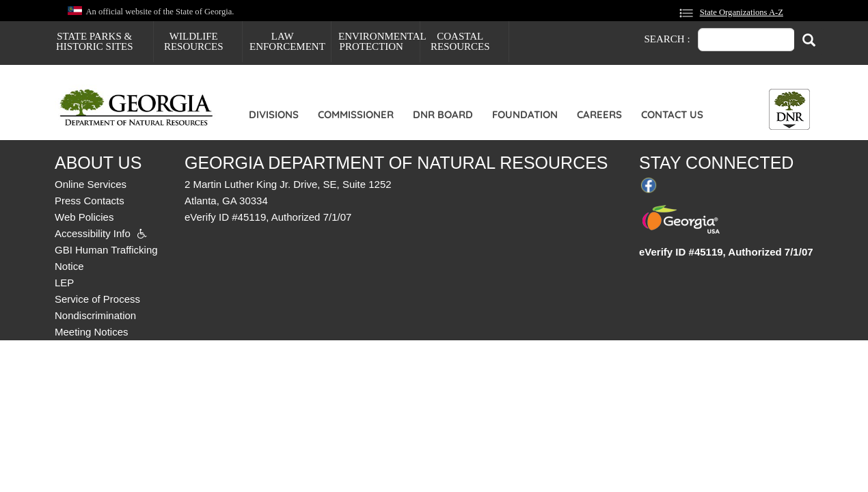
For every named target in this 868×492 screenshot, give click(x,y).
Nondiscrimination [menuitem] (95, 315)
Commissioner (356, 114)
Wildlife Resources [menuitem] (194, 41)
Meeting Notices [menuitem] (92, 332)
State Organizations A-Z (742, 12)
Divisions (274, 114)
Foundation (525, 114)
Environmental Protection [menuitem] (379, 41)
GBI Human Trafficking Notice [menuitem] (106, 258)
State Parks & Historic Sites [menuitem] (95, 41)
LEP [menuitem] (64, 283)
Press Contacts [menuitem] (90, 201)
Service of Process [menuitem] (97, 299)
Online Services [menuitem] (91, 184)
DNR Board (443, 114)
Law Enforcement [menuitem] (287, 41)
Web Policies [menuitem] (84, 217)
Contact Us (672, 114)
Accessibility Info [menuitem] (93, 233)
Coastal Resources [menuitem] (460, 41)
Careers (599, 114)
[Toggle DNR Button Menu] (789, 109)
